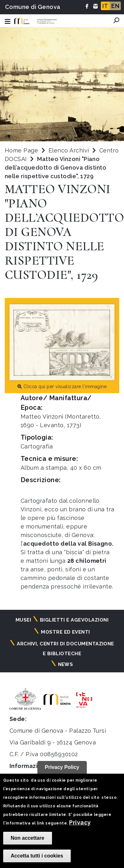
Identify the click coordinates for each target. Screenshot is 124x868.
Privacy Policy (62, 767)
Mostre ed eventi (65, 632)
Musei (23, 620)
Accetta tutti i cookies (37, 856)
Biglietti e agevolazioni (74, 620)
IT (105, 6)
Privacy (80, 822)
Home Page (21, 150)
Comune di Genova (33, 7)
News (66, 664)
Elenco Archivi (69, 150)
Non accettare (28, 838)
